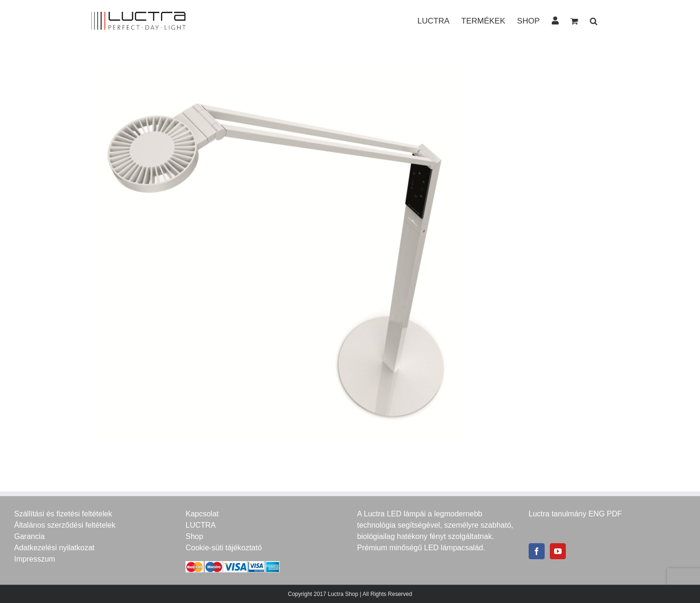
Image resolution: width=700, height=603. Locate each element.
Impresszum (35, 559)
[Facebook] (537, 551)
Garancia (29, 536)
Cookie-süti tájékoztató (224, 548)
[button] (594, 20)
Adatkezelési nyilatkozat (54, 548)
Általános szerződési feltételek (65, 525)
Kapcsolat (202, 514)
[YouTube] (558, 551)
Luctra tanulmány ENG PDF (575, 514)
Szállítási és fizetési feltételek (63, 514)
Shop (194, 536)
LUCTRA (201, 525)
